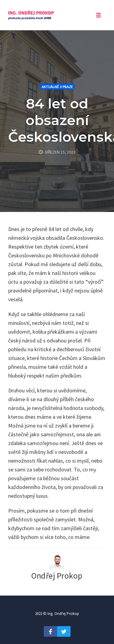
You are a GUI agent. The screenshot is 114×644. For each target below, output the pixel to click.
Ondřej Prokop (57, 576)
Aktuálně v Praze (57, 87)
